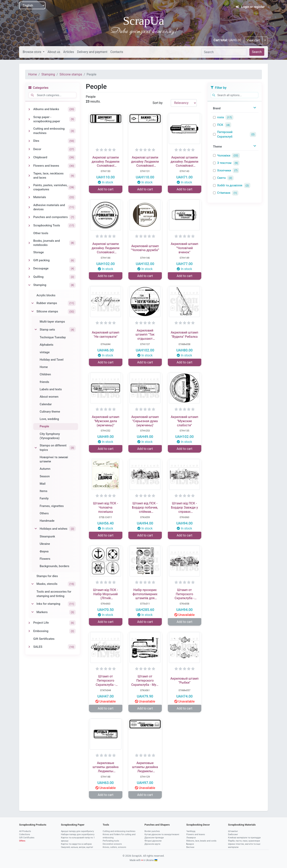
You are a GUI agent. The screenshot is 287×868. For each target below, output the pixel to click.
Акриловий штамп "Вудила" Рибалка (185, 335)
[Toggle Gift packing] (29, 260)
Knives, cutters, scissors (114, 847)
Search (257, 52)
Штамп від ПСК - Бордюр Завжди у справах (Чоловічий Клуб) (184, 508)
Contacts (117, 52)
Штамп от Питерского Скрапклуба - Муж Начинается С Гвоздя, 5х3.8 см (145, 681)
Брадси (190, 844)
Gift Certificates (27, 838)
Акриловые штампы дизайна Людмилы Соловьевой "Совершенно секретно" (145, 767)
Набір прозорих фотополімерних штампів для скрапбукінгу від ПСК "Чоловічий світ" (145, 594)
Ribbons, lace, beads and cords (201, 841)
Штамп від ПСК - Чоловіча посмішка (106, 507)
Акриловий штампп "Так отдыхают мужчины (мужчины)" (145, 335)
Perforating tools (111, 841)
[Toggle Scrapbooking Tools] (29, 226)
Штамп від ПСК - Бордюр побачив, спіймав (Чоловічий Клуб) (145, 508)
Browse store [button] (32, 52)
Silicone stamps (71, 74)
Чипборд (191, 831)
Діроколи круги (152, 844)
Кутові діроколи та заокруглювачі (162, 834)
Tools (106, 825)
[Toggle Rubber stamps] (32, 303)
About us (54, 52)
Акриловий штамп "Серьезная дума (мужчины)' (145, 421)
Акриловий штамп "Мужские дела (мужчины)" (106, 421)
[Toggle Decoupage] (29, 269)
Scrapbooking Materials (242, 825)
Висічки (190, 847)
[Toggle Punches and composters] (29, 217)
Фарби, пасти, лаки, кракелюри (244, 841)
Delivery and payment (92, 52)
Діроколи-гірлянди (154, 838)
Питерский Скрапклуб (225, 134)
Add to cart (106, 189)
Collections (25, 834)
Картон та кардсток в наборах (76, 844)
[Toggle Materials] (29, 197)
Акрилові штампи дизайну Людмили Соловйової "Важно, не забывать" (145, 162)
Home (33, 74)
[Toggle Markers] (32, 612)
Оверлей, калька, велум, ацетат (77, 847)
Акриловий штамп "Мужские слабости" (185, 421)
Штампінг (233, 831)
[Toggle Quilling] (29, 277)
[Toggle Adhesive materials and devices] (29, 207)
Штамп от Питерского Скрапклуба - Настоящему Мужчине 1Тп (106, 681)
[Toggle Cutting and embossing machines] (29, 131)
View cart (253, 40)
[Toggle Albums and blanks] (29, 109)
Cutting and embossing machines (119, 831)
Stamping (48, 74)
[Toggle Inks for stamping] (32, 604)
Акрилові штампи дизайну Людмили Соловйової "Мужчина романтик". (106, 248)
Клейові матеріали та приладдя (244, 838)
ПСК (220, 125)
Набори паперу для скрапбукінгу (78, 834)
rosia (221, 117)
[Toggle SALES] (29, 647)
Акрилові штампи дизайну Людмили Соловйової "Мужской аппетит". (184, 162)
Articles (69, 52)
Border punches (152, 831)
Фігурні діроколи (153, 841)
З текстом (224, 163)
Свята (222, 178)
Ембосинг (233, 834)
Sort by (157, 103)
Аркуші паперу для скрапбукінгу (77, 831)
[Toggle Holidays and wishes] (36, 529)
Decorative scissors (112, 844)
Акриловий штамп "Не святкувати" (106, 335)
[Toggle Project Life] (29, 623)
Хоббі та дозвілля (230, 185)
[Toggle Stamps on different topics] (36, 448)
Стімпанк (224, 193)
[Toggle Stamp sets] (36, 330)
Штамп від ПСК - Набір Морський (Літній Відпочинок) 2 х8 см (106, 594)
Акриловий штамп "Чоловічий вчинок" (185, 248)
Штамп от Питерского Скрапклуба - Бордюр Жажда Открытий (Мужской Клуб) (184, 594)
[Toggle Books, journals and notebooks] (29, 243)
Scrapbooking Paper (73, 825)
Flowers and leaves (196, 834)
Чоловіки (224, 156)
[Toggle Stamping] (29, 285)
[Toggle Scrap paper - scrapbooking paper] (29, 119)
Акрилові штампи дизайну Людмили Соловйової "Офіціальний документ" (106, 162)
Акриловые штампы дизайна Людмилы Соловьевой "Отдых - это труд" (106, 767)
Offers (22, 841)
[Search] (224, 52)
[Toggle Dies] (29, 141)
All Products (25, 831)
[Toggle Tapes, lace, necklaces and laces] (29, 176)
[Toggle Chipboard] (29, 158)
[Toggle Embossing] (29, 631)
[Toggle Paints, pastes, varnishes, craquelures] (29, 187)
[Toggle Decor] (29, 149)
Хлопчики (224, 170)
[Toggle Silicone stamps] (32, 311)
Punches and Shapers (157, 825)
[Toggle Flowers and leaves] (29, 166)
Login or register (250, 7)
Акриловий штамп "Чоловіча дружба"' (145, 248)
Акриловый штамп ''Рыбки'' (184, 681)
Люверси (191, 838)
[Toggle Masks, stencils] (32, 584)
